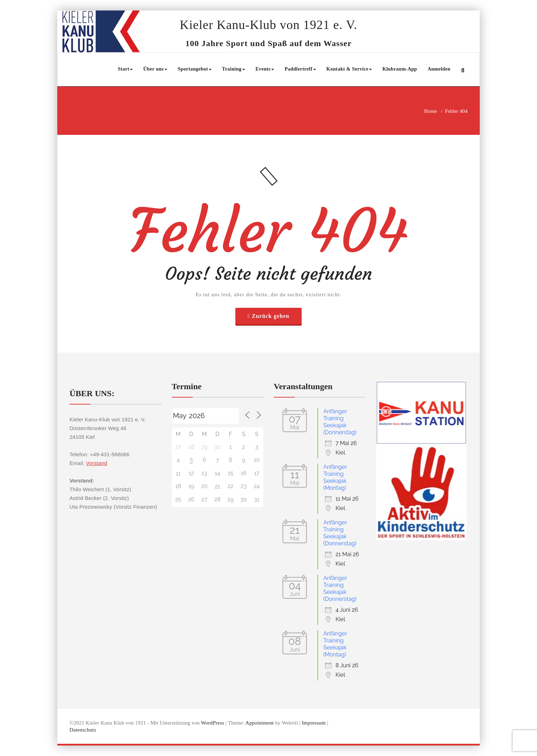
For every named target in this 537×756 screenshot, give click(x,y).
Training (234, 69)
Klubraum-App (400, 69)
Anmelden (439, 69)
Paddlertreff (300, 69)
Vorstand (97, 463)
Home (431, 111)
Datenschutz (83, 730)
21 (217, 486)
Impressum (314, 723)
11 (178, 474)
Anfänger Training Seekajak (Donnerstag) (340, 422)
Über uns (155, 69)
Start (126, 69)
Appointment (260, 723)
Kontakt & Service (349, 69)
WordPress (212, 723)
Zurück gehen (271, 316)
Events (265, 69)
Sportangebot (195, 69)
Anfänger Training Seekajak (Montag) (335, 477)
